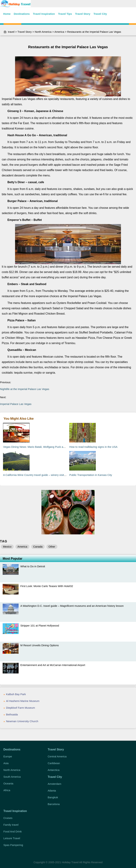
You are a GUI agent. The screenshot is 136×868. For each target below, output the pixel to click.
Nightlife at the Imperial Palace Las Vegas (25, 389)
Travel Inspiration (44, 14)
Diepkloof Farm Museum (20, 708)
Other (52, 547)
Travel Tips (65, 14)
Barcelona (54, 804)
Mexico (7, 547)
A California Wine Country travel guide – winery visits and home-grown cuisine (49, 475)
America (59, 32)
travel (11, 32)
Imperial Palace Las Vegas (16, 404)
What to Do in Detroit (33, 566)
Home (7, 14)
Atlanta (52, 791)
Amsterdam (54, 784)
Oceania (8, 783)
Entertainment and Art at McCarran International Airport (53, 665)
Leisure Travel (12, 838)
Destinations (22, 14)
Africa (7, 790)
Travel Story (83, 14)
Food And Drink (12, 831)
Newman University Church (22, 721)
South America (12, 777)
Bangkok (53, 797)
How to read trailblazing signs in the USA (93, 447)
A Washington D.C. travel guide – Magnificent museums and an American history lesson (72, 606)
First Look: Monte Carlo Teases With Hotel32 (47, 586)
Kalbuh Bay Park (16, 694)
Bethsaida (12, 714)
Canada (38, 547)
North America (43, 32)
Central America (57, 756)
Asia (6, 763)
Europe (8, 756)
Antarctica (54, 770)
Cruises (8, 818)
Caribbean (54, 763)
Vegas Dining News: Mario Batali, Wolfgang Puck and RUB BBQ (41, 447)
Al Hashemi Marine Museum (23, 701)
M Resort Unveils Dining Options (40, 645)
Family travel (11, 825)
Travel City (100, 14)
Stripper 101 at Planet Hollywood (40, 626)
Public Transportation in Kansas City (91, 475)
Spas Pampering (13, 845)
